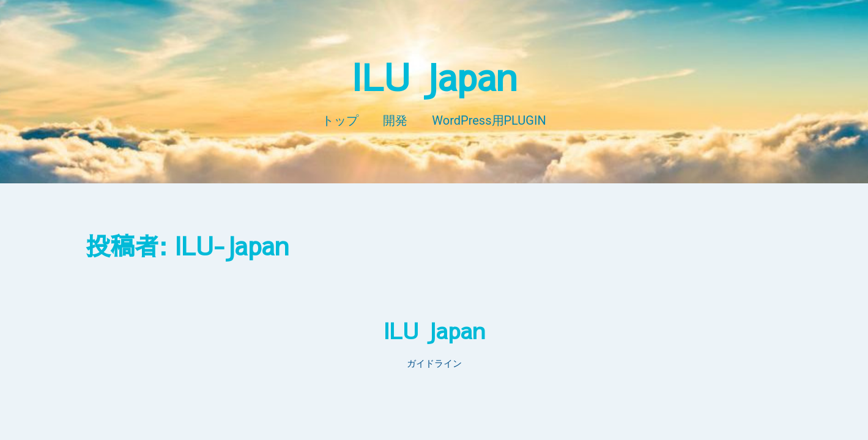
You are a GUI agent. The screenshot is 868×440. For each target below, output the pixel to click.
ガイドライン (434, 364)
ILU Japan (434, 76)
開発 (395, 120)
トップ (340, 120)
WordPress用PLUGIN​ (489, 120)
